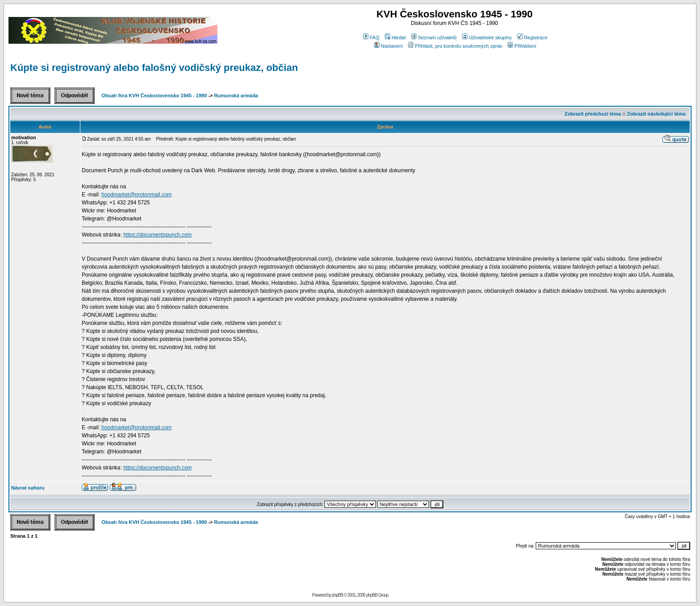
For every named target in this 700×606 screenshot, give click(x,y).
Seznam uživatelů (434, 37)
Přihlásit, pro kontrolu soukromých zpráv (455, 46)
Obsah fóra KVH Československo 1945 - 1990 (154, 95)
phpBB (337, 595)
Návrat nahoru (28, 488)
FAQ (371, 37)
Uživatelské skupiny (487, 37)
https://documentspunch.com (157, 235)
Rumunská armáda (236, 95)
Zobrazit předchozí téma (593, 114)
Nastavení (389, 46)
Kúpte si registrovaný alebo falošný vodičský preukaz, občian (154, 68)
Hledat (395, 37)
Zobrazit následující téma (656, 114)
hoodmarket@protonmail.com (137, 195)
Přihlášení (522, 46)
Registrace (533, 37)
